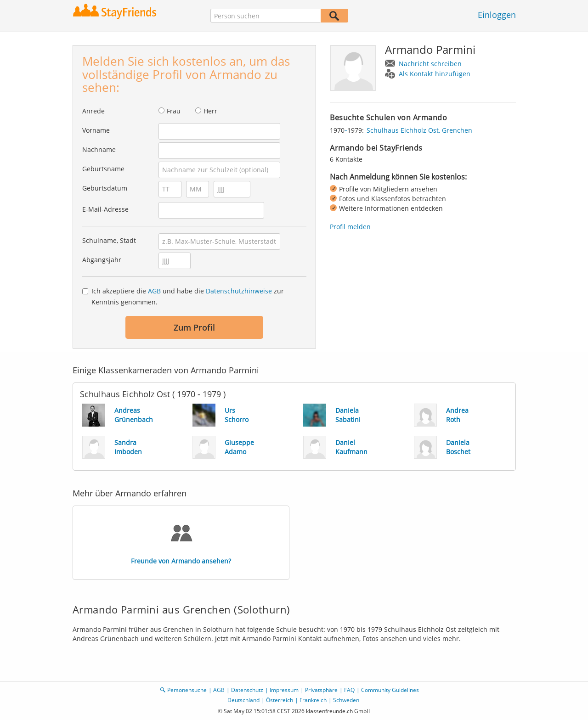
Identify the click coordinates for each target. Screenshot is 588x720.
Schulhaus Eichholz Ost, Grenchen (419, 130)
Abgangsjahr (102, 260)
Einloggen (497, 15)
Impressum (284, 690)
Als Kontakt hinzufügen (435, 74)
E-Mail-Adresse (105, 209)
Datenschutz (247, 690)
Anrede (93, 111)
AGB (154, 291)
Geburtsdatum (105, 188)
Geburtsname (103, 169)
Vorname (96, 130)
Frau (174, 111)
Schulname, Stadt (109, 240)
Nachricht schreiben (430, 64)
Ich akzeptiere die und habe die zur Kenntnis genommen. (188, 296)
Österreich (280, 700)
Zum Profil (194, 327)
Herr (210, 111)
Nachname (99, 149)
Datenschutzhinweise (239, 291)
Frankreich (313, 700)
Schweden (346, 700)
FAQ (349, 690)
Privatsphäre (321, 690)
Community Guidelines (390, 690)
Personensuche (187, 690)
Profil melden (350, 227)
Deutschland (243, 700)
